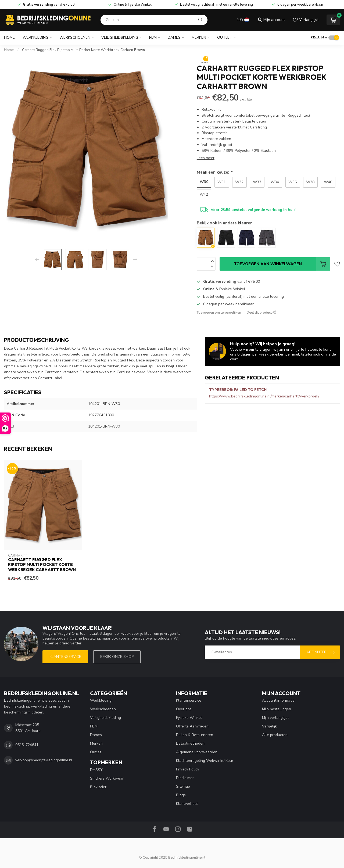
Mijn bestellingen (277, 709)
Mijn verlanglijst (275, 718)
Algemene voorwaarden (197, 752)
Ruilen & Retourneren (195, 735)
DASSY (96, 770)
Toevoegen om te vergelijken (219, 312)
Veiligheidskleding (120, 37)
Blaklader (98, 787)
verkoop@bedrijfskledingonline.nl (44, 760)
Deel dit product (261, 312)
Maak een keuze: (214, 172)
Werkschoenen (75, 37)
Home (9, 37)
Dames (174, 37)
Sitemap (183, 786)
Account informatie (278, 700)
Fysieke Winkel (189, 718)
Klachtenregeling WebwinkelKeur (205, 761)
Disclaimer (185, 778)
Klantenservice (65, 657)
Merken (199, 37)
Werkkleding (35, 37)
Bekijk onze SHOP (117, 657)
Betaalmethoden (190, 743)
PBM (153, 37)
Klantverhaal (187, 804)
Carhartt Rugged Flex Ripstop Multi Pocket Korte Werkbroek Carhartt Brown (83, 50)
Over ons (184, 709)
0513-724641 (27, 745)
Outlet (225, 37)
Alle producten (275, 735)
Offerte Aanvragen (192, 726)
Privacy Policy (188, 769)
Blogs (181, 795)
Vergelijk (269, 726)
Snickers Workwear (107, 778)
